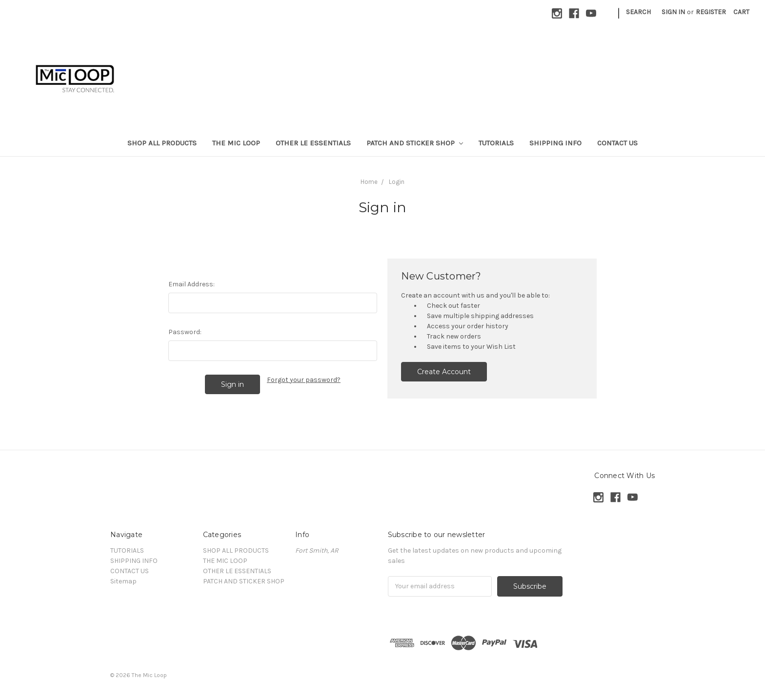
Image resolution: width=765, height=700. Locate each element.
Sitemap (123, 581)
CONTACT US (617, 143)
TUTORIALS (496, 143)
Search (638, 12)
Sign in (673, 12)
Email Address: (191, 284)
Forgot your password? (304, 380)
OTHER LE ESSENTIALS (313, 143)
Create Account (444, 372)
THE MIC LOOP (236, 143)
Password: (185, 332)
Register (711, 12)
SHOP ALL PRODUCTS (162, 143)
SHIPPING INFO (555, 143)
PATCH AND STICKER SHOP (415, 143)
